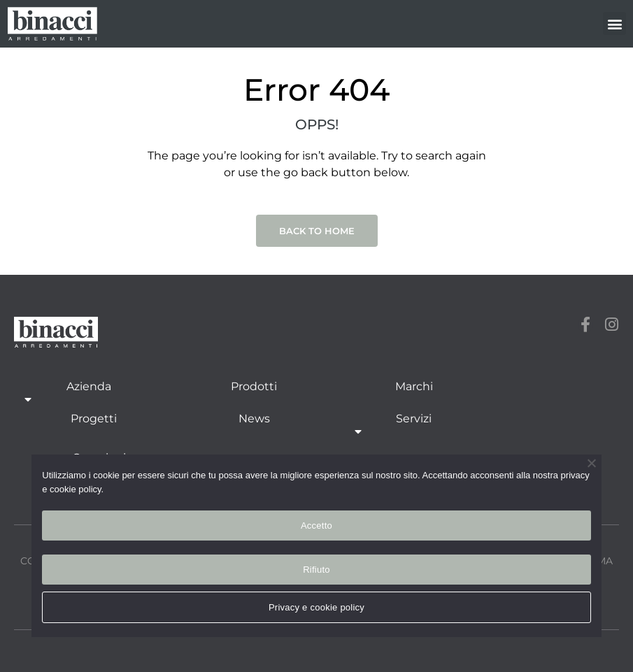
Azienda (89, 394)
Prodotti (254, 386)
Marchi (414, 386)
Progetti (94, 419)
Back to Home (317, 231)
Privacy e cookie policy (316, 607)
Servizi (414, 426)
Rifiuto (316, 570)
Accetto (316, 526)
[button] (614, 23)
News (254, 419)
